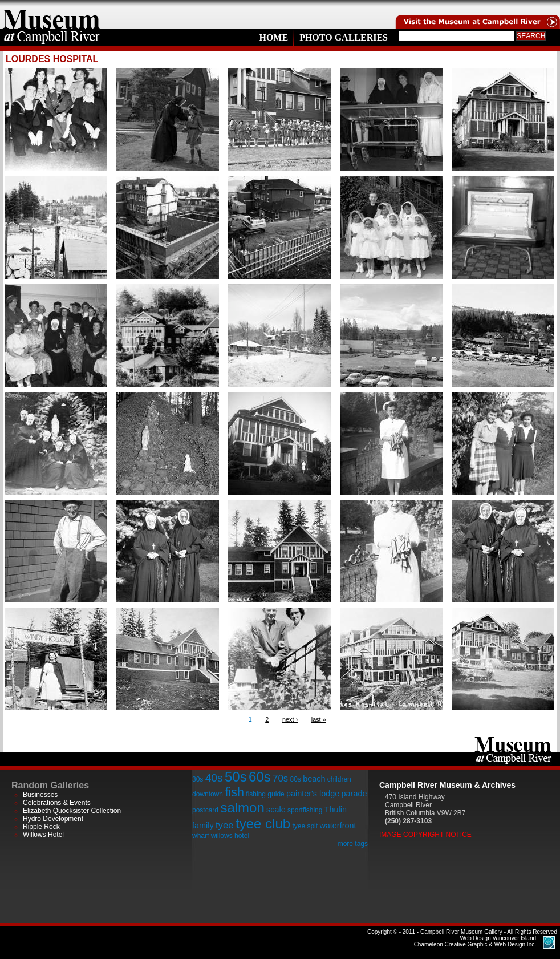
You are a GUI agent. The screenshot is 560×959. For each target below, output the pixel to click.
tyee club (263, 824)
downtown (208, 794)
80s (295, 779)
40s (214, 778)
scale (276, 810)
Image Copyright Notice (425, 835)
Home (273, 37)
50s (236, 777)
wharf (200, 836)
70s (280, 778)
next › (290, 719)
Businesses (40, 795)
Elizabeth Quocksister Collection (72, 811)
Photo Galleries (344, 37)
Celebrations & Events (57, 803)
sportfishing (305, 810)
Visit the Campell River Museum (477, 14)
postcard (205, 810)
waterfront (338, 826)
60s (260, 777)
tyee (225, 825)
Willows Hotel (43, 835)
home (51, 14)
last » (319, 719)
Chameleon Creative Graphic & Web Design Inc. (475, 941)
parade (354, 794)
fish (234, 792)
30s (198, 779)
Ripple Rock (41, 827)
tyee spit (305, 826)
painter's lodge (313, 794)
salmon (242, 808)
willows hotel (230, 836)
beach (314, 779)
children (339, 779)
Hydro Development (53, 819)
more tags (353, 844)
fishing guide (265, 794)
